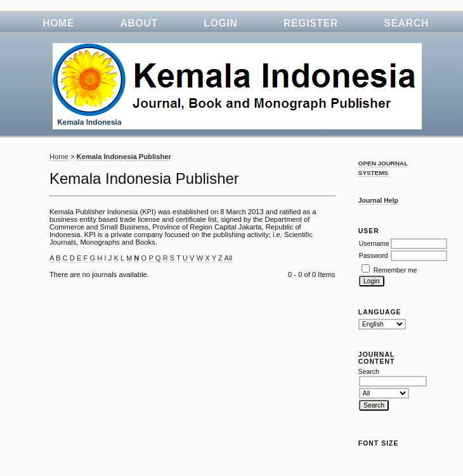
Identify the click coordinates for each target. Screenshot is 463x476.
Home (58, 23)
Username (374, 244)
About (139, 23)
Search (406, 23)
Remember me (395, 270)
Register (311, 23)
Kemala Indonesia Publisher (124, 157)
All (228, 258)
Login (220, 23)
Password (374, 256)
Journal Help (378, 201)
